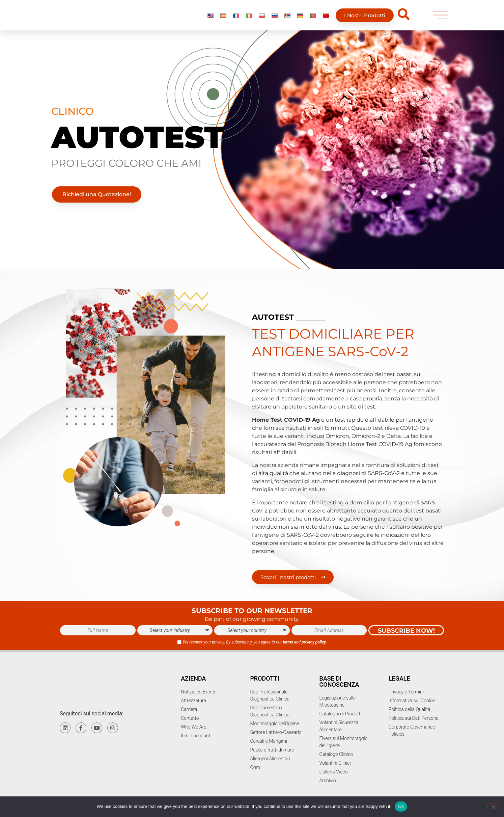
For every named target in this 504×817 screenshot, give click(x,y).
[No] (493, 806)
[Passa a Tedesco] (300, 17)
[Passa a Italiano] (249, 17)
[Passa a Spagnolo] (223, 17)
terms (288, 642)
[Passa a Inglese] (211, 17)
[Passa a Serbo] (287, 17)
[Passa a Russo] (275, 17)
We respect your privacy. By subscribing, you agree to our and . (255, 642)
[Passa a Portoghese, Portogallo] (313, 17)
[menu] (440, 17)
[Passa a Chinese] (326, 17)
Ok (401, 806)
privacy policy (314, 642)
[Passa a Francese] (236, 17)
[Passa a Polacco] (262, 17)
